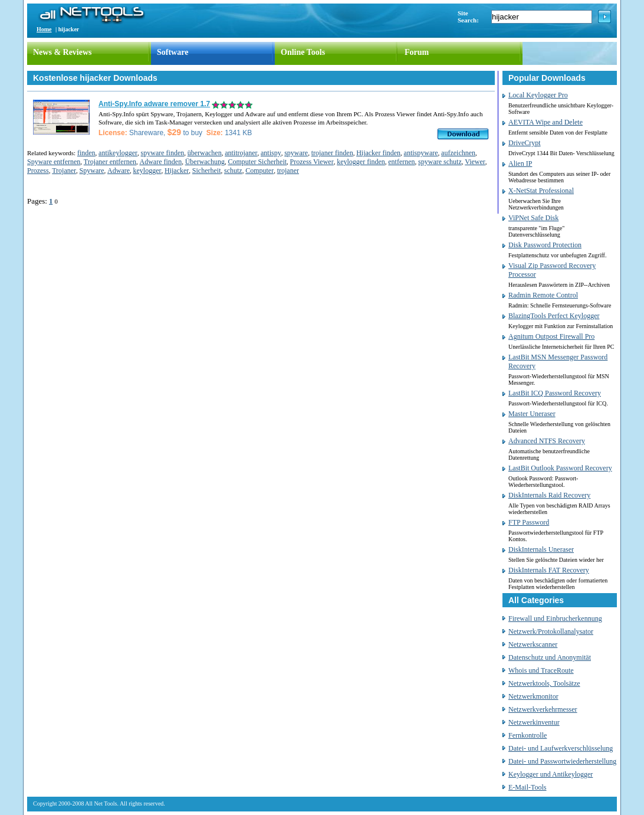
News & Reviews (63, 52)
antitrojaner (241, 153)
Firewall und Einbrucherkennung (555, 618)
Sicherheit (207, 171)
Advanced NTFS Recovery (547, 441)
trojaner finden (332, 153)
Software (172, 52)
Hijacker (177, 171)
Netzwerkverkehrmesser (543, 709)
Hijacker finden (378, 153)
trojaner (288, 171)
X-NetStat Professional (541, 191)
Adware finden (161, 162)
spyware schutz (440, 162)
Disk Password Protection (545, 245)
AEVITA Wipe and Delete (546, 122)
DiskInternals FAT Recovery (549, 570)
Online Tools (303, 52)
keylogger (147, 171)
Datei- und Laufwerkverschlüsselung (561, 748)
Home (44, 29)
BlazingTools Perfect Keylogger (554, 316)
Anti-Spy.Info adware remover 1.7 (154, 104)
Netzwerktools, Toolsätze (544, 683)
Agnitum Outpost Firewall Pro (551, 336)
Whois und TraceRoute (541, 670)
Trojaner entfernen (110, 162)
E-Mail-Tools (527, 787)
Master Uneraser (532, 414)
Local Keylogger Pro (538, 95)
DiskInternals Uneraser (541, 549)
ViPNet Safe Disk (533, 218)
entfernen (401, 162)
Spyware (92, 171)
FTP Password (529, 522)
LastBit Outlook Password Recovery (560, 468)
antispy (271, 153)
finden (86, 153)
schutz (233, 171)
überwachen (205, 153)
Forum (417, 52)
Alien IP (520, 163)
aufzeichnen (458, 153)
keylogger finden (361, 162)
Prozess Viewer (312, 162)
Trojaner (64, 171)
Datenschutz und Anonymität (550, 657)
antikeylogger (118, 153)
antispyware (421, 153)
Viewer (475, 162)
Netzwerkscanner (533, 644)
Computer (259, 171)
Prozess (38, 171)
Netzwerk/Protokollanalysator (551, 631)
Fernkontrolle (528, 735)
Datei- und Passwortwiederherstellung (562, 761)
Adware (119, 171)
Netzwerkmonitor (533, 696)
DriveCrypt (525, 143)
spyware (296, 153)
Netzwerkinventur (534, 722)
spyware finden (163, 153)
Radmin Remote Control (543, 295)
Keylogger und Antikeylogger (551, 774)
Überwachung (205, 162)
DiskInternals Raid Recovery (549, 495)
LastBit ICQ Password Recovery (555, 393)
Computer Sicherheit (257, 162)
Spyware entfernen (54, 162)
